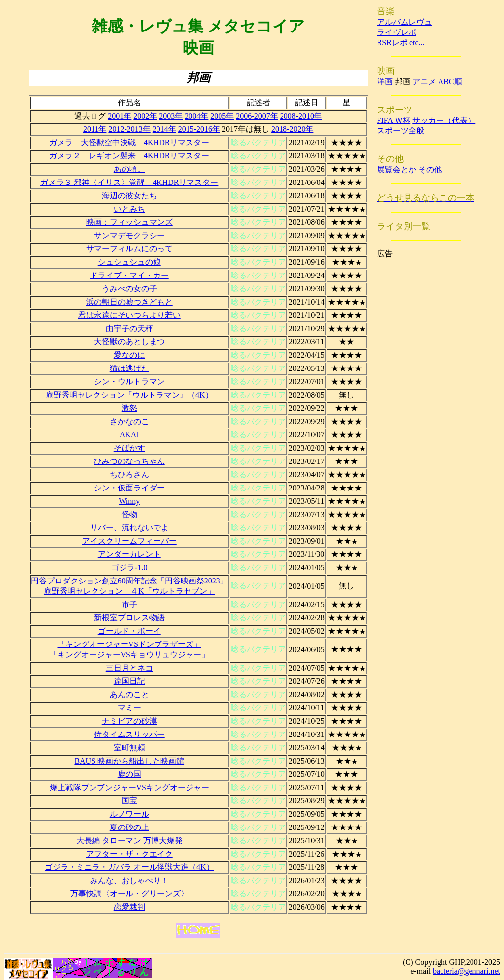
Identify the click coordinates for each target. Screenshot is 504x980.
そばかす (129, 448)
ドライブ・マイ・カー (129, 275)
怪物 (129, 514)
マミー (129, 708)
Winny (129, 501)
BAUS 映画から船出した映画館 (129, 761)
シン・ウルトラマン (129, 382)
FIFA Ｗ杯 (394, 120)
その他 (430, 169)
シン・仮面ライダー (129, 488)
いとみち (129, 209)
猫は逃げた (129, 368)
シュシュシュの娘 (129, 262)
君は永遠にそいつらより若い (129, 315)
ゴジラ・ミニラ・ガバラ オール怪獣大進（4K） (129, 867)
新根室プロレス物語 (129, 618)
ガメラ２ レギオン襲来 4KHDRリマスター (129, 156)
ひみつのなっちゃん (129, 461)
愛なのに (129, 355)
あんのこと (129, 694)
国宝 (129, 801)
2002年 (145, 116)
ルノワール (129, 814)
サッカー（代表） (444, 120)
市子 (129, 604)
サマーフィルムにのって (129, 249)
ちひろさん (129, 475)
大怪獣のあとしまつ (129, 342)
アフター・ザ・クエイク (129, 854)
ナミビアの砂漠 (129, 721)
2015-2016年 (199, 129)
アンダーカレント (129, 554)
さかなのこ (129, 421)
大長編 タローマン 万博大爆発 (129, 841)
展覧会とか (397, 169)
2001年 (120, 116)
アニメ (424, 81)
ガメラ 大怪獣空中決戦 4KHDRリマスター (129, 142)
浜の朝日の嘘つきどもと (129, 302)
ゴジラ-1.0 (129, 567)
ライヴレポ (397, 32)
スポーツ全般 (401, 131)
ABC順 (450, 81)
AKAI (129, 435)
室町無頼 (129, 748)
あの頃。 (129, 169)
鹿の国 (129, 774)
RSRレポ (392, 43)
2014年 (164, 129)
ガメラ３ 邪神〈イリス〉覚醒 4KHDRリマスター (129, 182)
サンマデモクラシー (129, 235)
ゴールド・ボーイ (129, 631)
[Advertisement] (416, 407)
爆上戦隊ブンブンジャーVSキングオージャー (129, 787)
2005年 (222, 116)
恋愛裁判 (129, 907)
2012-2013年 (129, 129)
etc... (417, 43)
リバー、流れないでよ (129, 528)
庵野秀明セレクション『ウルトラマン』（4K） (129, 395)
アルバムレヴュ (405, 22)
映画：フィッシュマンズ (129, 222)
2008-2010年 (301, 116)
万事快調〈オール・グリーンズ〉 (129, 894)
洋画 (385, 81)
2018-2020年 (292, 129)
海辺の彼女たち (129, 196)
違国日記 (129, 681)
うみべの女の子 (129, 289)
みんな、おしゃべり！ (129, 880)
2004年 (196, 116)
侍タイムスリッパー (129, 734)
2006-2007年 (257, 116)
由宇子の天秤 (129, 328)
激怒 (129, 408)
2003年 (171, 116)
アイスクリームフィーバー (129, 541)
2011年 (95, 129)
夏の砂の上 (129, 827)
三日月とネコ (129, 668)
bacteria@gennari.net (466, 971)
